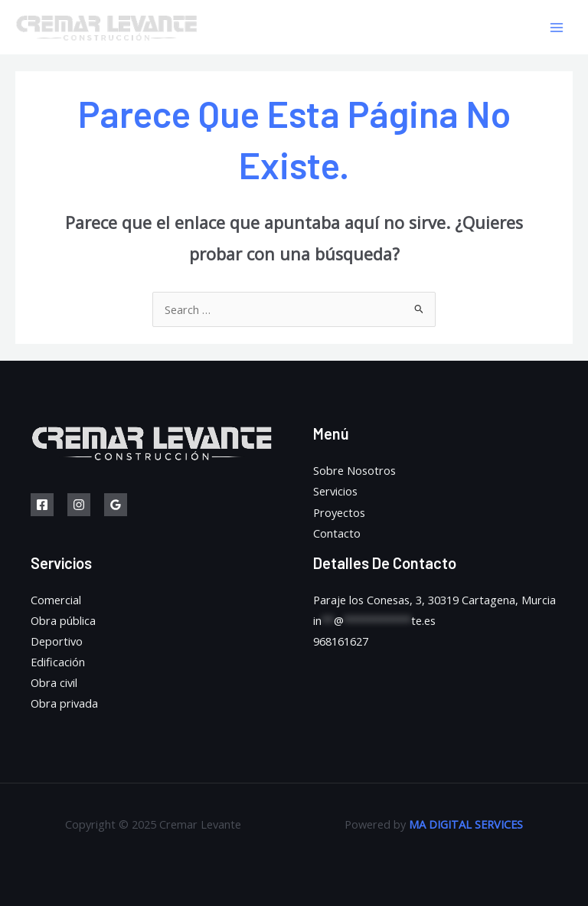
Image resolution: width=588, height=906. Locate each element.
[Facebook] (42, 505)
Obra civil (54, 682)
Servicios (335, 491)
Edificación (58, 662)
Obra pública (63, 620)
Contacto (337, 533)
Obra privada (64, 703)
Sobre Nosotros (354, 470)
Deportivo (57, 641)
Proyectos (339, 512)
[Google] (116, 505)
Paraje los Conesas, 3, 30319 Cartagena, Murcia (434, 600)
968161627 (341, 641)
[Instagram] (79, 505)
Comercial (56, 600)
